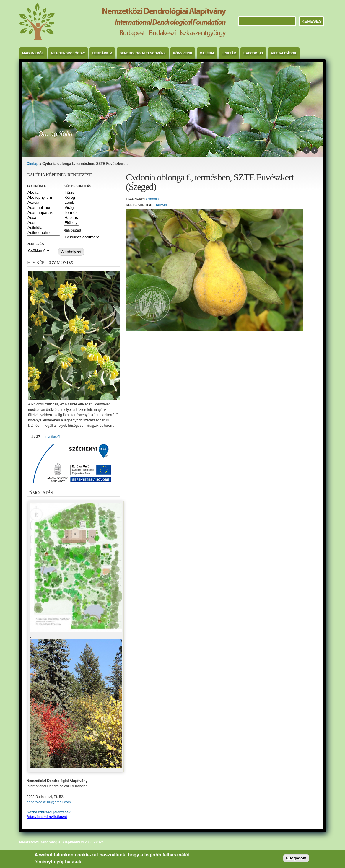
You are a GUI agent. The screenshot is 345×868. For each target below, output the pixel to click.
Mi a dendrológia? (68, 53)
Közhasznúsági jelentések (49, 812)
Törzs (71, 193)
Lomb (71, 203)
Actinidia (43, 228)
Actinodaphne (43, 233)
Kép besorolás (77, 186)
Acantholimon (43, 208)
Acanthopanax (43, 213)
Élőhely (71, 223)
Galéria (207, 53)
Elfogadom (296, 858)
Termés (161, 205)
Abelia (43, 193)
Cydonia (152, 199)
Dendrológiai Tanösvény (143, 53)
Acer (43, 223)
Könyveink (183, 53)
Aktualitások (284, 53)
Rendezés (72, 230)
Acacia (43, 203)
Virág (71, 208)
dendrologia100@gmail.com (49, 802)
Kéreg (71, 198)
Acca (43, 218)
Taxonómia (36, 186)
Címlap (32, 164)
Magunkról (33, 53)
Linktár (229, 53)
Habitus (71, 218)
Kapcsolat (253, 53)
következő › (53, 437)
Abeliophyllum (43, 198)
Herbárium (102, 53)
